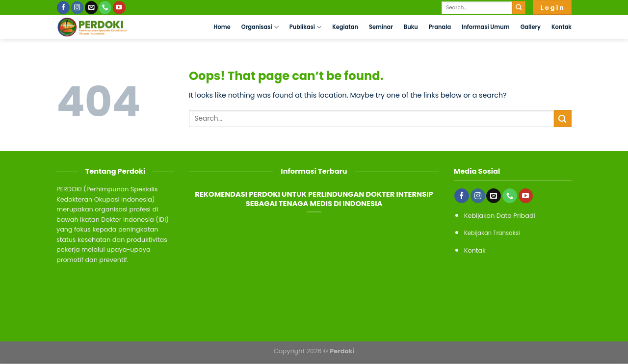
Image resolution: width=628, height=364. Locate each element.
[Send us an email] (91, 8)
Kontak (562, 27)
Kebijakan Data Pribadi (500, 216)
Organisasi (260, 27)
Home (222, 27)
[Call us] (105, 8)
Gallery (531, 27)
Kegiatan (345, 27)
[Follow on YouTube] (119, 8)
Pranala (440, 27)
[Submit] (519, 8)
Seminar (381, 27)
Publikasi (305, 27)
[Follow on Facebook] (63, 8)
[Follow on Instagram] (78, 8)
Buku (411, 27)
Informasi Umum (485, 27)
